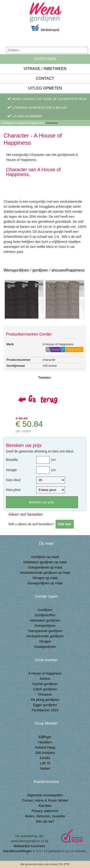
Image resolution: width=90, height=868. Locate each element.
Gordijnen (45, 59)
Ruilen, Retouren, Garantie (45, 816)
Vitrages (45, 641)
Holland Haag (45, 747)
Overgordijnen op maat (45, 567)
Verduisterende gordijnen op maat (45, 573)
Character (52, 123)
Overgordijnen (45, 626)
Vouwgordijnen (45, 647)
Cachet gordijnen (45, 684)
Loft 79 (45, 763)
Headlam (45, 742)
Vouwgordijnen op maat (45, 583)
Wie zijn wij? (45, 821)
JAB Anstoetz (45, 753)
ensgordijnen (19, 270)
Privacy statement (45, 811)
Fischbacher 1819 (45, 710)
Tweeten (45, 378)
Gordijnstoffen (45, 615)
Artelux (45, 679)
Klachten (45, 806)
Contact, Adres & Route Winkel (45, 800)
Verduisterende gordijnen (45, 636)
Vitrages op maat (45, 578)
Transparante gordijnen (45, 631)
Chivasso (45, 694)
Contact (45, 78)
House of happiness (30, 123)
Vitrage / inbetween (45, 69)
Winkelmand (45, 28)
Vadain (45, 768)
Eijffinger (45, 737)
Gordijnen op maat (45, 557)
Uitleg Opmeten (45, 88)
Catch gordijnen (45, 689)
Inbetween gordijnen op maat (45, 562)
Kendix (45, 758)
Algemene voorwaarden (45, 795)
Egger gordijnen (45, 705)
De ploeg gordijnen (45, 700)
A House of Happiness (45, 673)
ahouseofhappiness (68, 270)
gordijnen (41, 270)
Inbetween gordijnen (45, 620)
